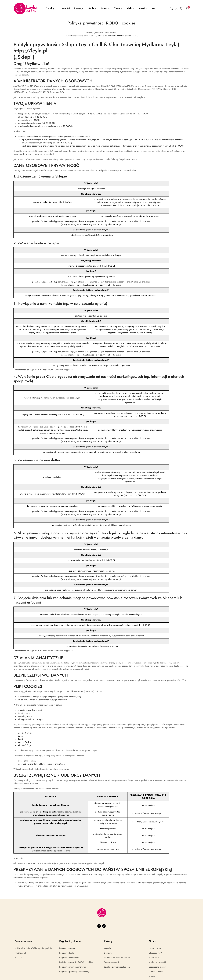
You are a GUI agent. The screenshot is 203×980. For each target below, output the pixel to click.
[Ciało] (131, 8)
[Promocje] (79, 8)
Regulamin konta (67, 953)
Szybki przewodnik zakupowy (117, 967)
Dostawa (108, 953)
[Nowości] (66, 8)
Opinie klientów (156, 972)
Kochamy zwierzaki (157, 962)
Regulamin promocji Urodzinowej (74, 972)
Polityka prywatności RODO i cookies (76, 962)
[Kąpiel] (105, 8)
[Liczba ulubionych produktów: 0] (182, 8)
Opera (21, 736)
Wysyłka (108, 948)
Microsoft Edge (24, 745)
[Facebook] (99, 926)
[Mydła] (92, 8)
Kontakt (152, 976)
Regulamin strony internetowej (73, 967)
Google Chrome (25, 733)
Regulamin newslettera (69, 958)
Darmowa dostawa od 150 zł (117, 958)
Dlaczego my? (155, 953)
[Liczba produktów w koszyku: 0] (187, 8)
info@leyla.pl (20, 953)
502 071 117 (20, 958)
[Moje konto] (177, 8)
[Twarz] (118, 8)
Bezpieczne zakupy (157, 967)
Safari (20, 739)
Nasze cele (154, 958)
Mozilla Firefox (24, 742)
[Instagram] (104, 926)
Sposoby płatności (112, 962)
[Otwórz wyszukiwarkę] (171, 8)
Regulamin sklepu (67, 948)
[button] (51, 8)
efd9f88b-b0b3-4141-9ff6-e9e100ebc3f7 (121, 36)
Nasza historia (155, 948)
